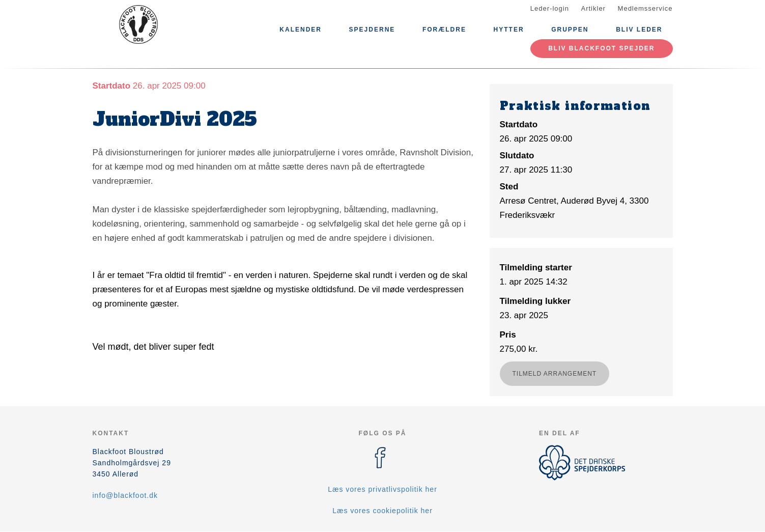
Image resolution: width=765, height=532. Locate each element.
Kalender (301, 30)
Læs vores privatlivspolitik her (382, 489)
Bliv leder (639, 30)
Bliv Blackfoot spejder (601, 48)
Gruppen (570, 30)
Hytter (509, 30)
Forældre (444, 30)
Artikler (593, 8)
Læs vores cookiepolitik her (382, 511)
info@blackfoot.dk (125, 495)
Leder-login (550, 8)
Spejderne (372, 30)
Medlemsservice (645, 8)
